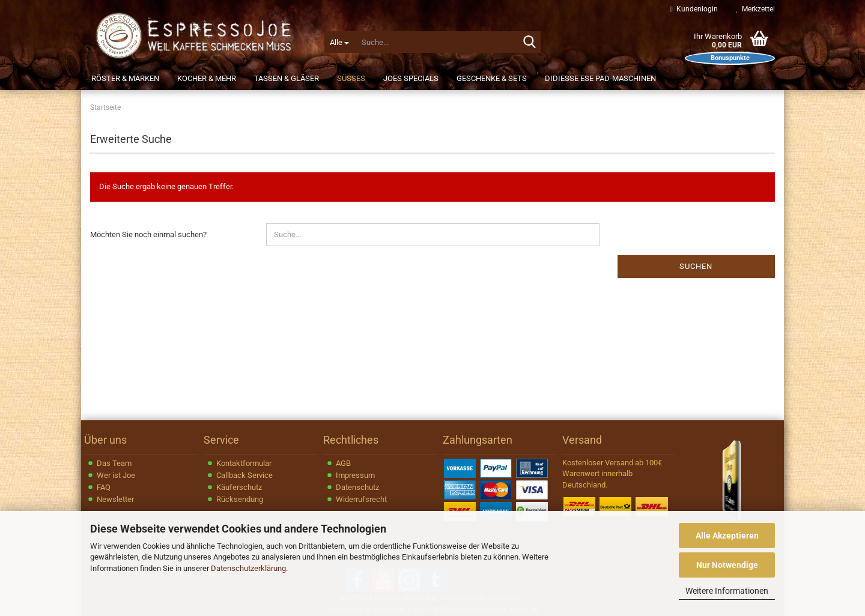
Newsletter (115, 499)
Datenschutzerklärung (248, 568)
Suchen (696, 266)
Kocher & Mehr (207, 78)
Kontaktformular (244, 463)
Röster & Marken (125, 78)
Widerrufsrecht (361, 499)
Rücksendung (240, 499)
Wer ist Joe (116, 475)
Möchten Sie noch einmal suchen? (148, 234)
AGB (343, 463)
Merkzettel (755, 9)
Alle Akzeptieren (727, 536)
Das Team (114, 463)
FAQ (104, 487)
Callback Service (244, 475)
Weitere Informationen (727, 591)
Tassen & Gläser (287, 78)
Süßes (351, 78)
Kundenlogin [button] (694, 9)
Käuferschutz (239, 487)
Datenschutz (357, 487)
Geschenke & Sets (492, 78)
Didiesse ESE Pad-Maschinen (600, 78)
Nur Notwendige (727, 565)
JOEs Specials (411, 78)
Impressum (355, 475)
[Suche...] (339, 42)
